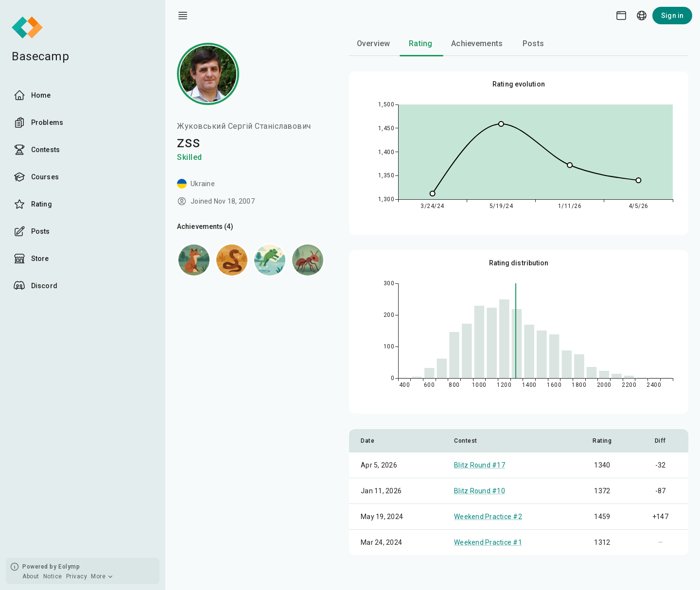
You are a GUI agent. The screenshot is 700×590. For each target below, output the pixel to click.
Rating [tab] (420, 43)
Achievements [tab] (477, 43)
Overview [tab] (373, 43)
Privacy (77, 576)
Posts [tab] (533, 43)
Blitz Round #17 (480, 465)
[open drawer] (183, 16)
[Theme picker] (621, 16)
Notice (53, 576)
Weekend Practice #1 (488, 542)
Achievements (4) (205, 226)
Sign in (672, 16)
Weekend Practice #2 (488, 517)
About (31, 576)
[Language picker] (642, 16)
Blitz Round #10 (480, 491)
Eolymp (69, 567)
